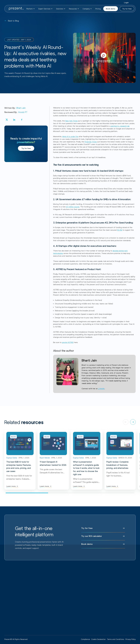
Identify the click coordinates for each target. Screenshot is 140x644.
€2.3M (120, 230)
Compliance (85, 639)
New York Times (71, 121)
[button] (31, 9)
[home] (16, 9)
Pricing (98, 9)
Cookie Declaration (98, 639)
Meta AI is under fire (70, 136)
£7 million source (73, 207)
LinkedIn (101, 388)
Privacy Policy (131, 639)
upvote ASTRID (68, 342)
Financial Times (91, 142)
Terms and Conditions (116, 639)
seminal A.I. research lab (120, 126)
